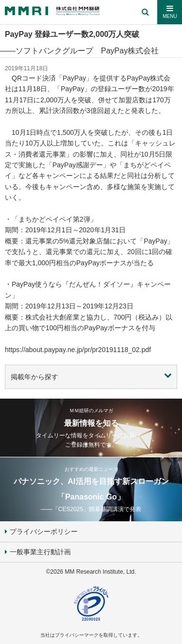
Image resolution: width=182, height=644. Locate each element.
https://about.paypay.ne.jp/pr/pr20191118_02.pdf (78, 350)
